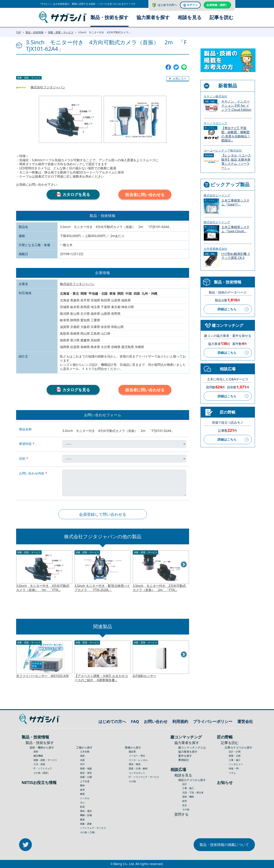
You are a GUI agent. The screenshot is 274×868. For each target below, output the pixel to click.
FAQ (135, 721)
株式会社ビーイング (217, 195)
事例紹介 (184, 760)
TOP (19, 32)
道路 (82, 756)
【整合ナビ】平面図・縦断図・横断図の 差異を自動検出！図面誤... (236, 134)
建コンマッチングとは (192, 747)
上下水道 (85, 781)
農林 (82, 785)
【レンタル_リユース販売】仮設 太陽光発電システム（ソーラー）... (236, 162)
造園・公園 (86, 777)
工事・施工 (188, 788)
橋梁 (82, 794)
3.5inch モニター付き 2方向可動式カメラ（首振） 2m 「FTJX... (159, 588)
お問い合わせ (156, 721)
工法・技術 (39, 764)
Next (184, 565)
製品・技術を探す (109, 17)
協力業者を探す (153, 17)
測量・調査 (86, 824)
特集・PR (234, 768)
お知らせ (225, 782)
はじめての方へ (167, 5)
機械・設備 (86, 815)
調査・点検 (235, 756)
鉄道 (82, 807)
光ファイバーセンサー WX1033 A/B (42, 676)
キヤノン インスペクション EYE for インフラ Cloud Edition (236, 106)
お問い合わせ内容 (32, 473)
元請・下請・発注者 (193, 793)
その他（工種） (88, 832)
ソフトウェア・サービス (93, 828)
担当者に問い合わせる (145, 195)
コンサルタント (137, 773)
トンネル (85, 798)
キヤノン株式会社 (215, 96)
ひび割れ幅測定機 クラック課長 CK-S (236, 256)
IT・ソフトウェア (43, 768)
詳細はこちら (227, 309)
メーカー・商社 (137, 756)
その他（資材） (42, 773)
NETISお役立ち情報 (39, 782)
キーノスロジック (215, 123)
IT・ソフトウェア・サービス (144, 777)
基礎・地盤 (86, 768)
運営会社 (245, 721)
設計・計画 (235, 752)
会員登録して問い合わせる (103, 514)
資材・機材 (188, 797)
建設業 (132, 752)
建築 (82, 819)
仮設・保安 (86, 773)
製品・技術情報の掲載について (224, 845)
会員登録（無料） (217, 5)
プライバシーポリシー (213, 721)
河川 (82, 764)
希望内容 (25, 444)
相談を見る (190, 17)
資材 (36, 752)
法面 (82, 760)
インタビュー (236, 764)
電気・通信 (86, 811)
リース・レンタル (138, 760)
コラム (232, 773)
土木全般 (85, 752)
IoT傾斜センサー (144, 676)
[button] (178, 79)
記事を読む (222, 17)
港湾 (82, 790)
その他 (132, 781)
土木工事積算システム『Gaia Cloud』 (235, 229)
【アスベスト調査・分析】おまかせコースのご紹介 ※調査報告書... (101, 678)
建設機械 (38, 756)
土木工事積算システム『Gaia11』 (235, 203)
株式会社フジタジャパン (48, 87)
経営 (185, 801)
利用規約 (180, 721)
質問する (181, 814)
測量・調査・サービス (61, 32)
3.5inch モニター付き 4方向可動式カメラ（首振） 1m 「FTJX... (43, 588)
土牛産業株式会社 (215, 249)
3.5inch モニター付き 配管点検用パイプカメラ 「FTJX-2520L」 (102, 588)
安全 (185, 805)
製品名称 (25, 429)
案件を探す (185, 756)
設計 (185, 784)
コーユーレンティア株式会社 (223, 150)
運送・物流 (135, 764)
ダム (82, 803)
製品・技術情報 (34, 32)
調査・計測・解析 (138, 768)
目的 (22, 459)
